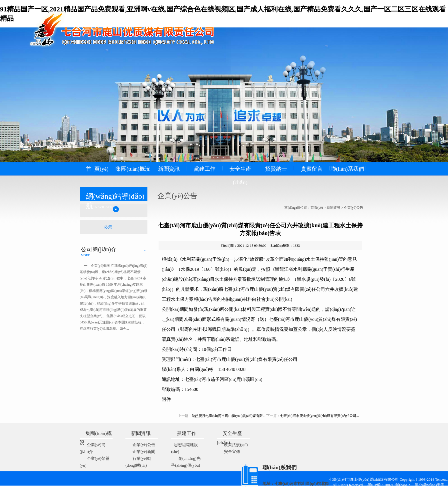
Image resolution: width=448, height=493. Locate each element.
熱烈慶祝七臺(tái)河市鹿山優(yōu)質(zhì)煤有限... (229, 416)
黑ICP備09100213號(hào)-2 (391, 485)
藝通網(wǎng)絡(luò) (238, 490)
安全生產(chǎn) (240, 176)
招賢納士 (276, 169)
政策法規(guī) (236, 445)
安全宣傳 (232, 452)
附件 (166, 399)
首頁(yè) (317, 208)
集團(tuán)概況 (133, 169)
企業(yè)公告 (354, 208)
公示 (108, 227)
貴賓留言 (312, 169)
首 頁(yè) (97, 169)
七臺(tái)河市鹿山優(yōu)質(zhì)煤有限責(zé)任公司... (319, 416)
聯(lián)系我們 (347, 169)
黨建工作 (205, 169)
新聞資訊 (169, 169)
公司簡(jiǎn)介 (99, 249)
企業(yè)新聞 (144, 452)
